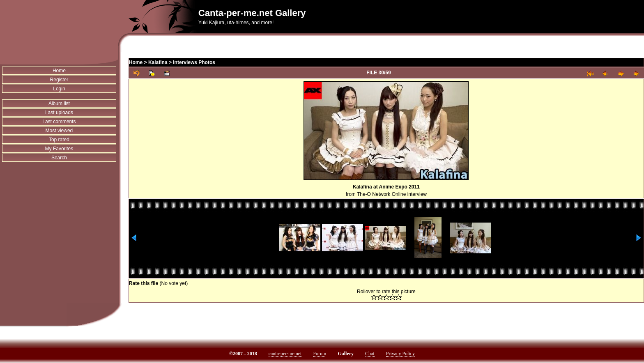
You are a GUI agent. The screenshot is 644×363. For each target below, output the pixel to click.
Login (59, 89)
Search (59, 158)
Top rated (59, 140)
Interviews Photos (194, 62)
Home (59, 71)
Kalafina (158, 62)
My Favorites (59, 149)
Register (59, 80)
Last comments (59, 122)
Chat (370, 354)
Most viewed (59, 131)
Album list (59, 103)
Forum (320, 354)
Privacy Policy (400, 354)
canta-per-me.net (285, 354)
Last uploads (59, 113)
